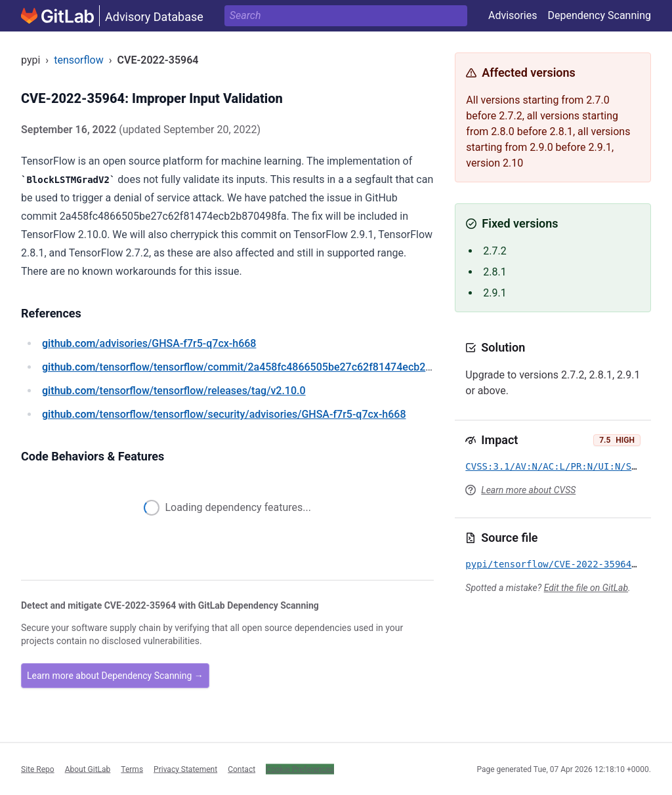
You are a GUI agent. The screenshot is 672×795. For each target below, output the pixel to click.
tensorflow (79, 60)
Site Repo (38, 769)
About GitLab (88, 769)
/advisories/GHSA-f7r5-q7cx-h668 (149, 343)
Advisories (513, 15)
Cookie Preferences (300, 769)
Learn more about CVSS (528, 490)
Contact (241, 769)
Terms (132, 769)
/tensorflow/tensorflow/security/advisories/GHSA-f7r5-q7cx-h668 (224, 414)
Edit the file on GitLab (586, 588)
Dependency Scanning (599, 15)
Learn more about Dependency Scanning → (115, 676)
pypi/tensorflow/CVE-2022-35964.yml (559, 564)
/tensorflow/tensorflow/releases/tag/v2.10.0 (174, 391)
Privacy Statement (185, 769)
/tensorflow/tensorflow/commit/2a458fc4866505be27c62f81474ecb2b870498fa (259, 367)
